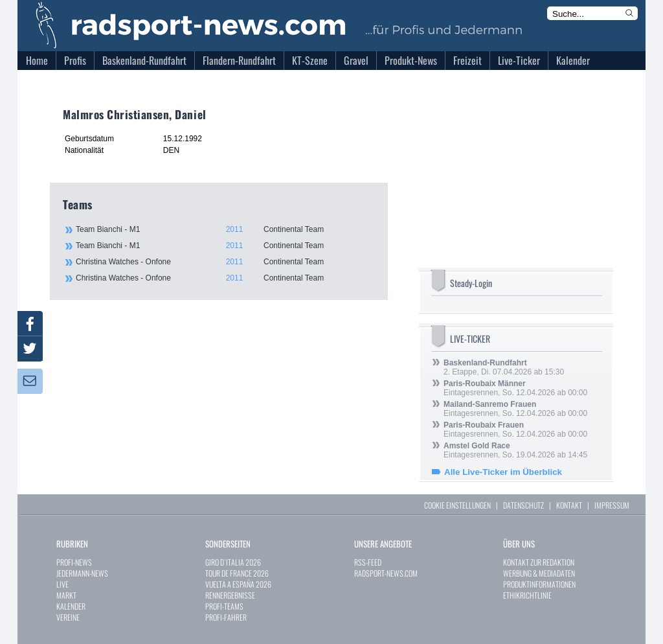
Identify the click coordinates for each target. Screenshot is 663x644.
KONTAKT (569, 505)
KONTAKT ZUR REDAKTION (539, 562)
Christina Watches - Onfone (225, 262)
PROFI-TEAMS (224, 606)
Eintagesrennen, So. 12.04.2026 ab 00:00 (515, 388)
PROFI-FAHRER (226, 617)
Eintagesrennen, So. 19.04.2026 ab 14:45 (515, 450)
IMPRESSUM (612, 505)
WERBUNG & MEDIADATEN (539, 573)
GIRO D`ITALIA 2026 (233, 562)
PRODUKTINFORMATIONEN (539, 584)
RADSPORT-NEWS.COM (386, 573)
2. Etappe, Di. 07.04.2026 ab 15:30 (504, 367)
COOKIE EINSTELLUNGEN (457, 505)
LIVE (62, 584)
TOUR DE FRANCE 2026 (237, 573)
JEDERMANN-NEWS (82, 573)
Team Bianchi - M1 (225, 229)
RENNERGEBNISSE (230, 595)
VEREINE (68, 617)
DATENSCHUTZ (523, 505)
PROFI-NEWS (74, 562)
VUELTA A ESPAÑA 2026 (238, 584)
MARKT (66, 595)
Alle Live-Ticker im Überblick (503, 472)
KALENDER (71, 606)
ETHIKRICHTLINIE (527, 595)
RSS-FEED (368, 562)
